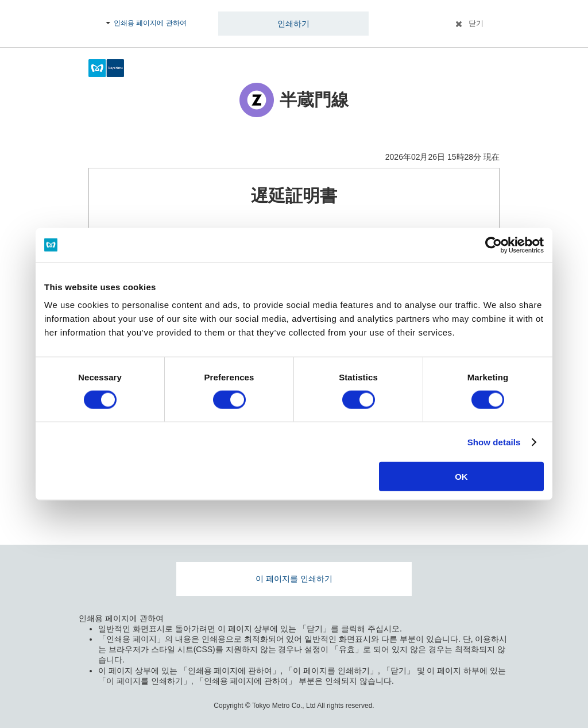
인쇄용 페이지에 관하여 (150, 23)
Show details (494, 442)
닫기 (476, 23)
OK (461, 477)
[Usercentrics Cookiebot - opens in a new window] (494, 245)
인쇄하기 (293, 24)
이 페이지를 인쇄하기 (294, 579)
